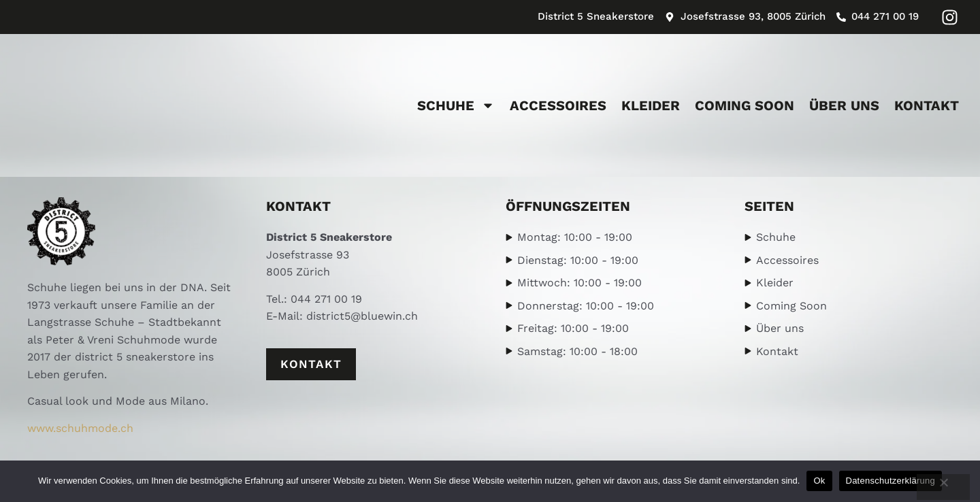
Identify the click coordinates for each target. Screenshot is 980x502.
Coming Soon (745, 105)
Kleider (651, 105)
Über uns (844, 105)
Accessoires (558, 105)
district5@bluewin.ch (362, 316)
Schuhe (456, 105)
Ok (819, 481)
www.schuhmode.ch (80, 428)
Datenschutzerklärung (891, 481)
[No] (943, 487)
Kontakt (927, 105)
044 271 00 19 (326, 299)
